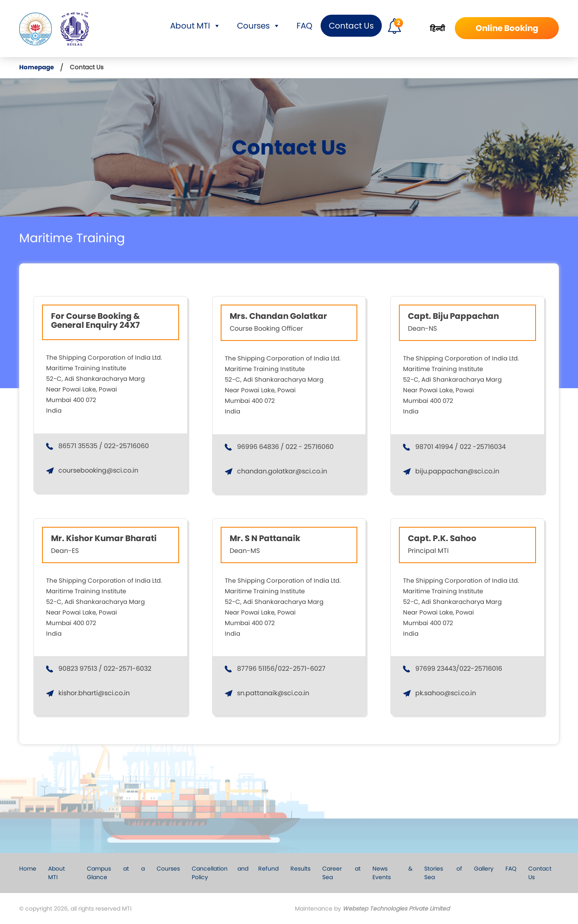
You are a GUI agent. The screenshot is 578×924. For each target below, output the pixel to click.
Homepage (37, 67)
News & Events (392, 873)
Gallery (484, 869)
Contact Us (351, 26)
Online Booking (507, 28)
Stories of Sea (443, 873)
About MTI (195, 26)
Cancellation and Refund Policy (235, 873)
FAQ (305, 26)
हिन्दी (437, 29)
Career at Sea (341, 873)
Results (300, 869)
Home (28, 869)
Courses (259, 26)
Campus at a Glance (116, 873)
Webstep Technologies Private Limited (396, 909)
